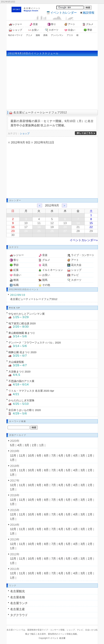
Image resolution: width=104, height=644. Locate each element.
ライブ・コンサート (83, 255)
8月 (46, 456)
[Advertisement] (52, 44)
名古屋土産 (18, 609)
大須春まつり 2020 (19, 372)
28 (78, 231)
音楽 (34, 24)
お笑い (34, 30)
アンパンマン (57, 35)
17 (26, 227)
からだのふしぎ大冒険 (21, 400)
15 (91, 223)
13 (65, 223)
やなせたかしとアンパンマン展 (27, 314)
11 (39, 223)
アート (70, 24)
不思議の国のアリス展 (21, 381)
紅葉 (16, 270)
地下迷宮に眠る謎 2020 (22, 323)
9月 (39, 456)
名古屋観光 (18, 591)
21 (78, 227)
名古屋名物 (18, 597)
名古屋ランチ (19, 603)
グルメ (88, 24)
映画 (16, 280)
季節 (88, 30)
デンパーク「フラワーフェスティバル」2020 (35, 343)
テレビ (75, 275)
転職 (16, 285)
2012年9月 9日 (21, 142)
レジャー (16, 24)
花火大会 (76, 265)
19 (52, 227)
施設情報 (88, 13)
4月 (20, 445)
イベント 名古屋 (58, 638)
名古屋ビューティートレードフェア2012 (40, 112)
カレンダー (64, 13)
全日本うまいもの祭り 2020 (25, 410)
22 (91, 227)
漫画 (38, 35)
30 (13, 235)
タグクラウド (19, 615)
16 (13, 227)
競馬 (45, 280)
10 (26, 223)
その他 (46, 285)
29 (91, 231)
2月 (34, 445)
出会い (70, 30)
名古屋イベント (32, 8)
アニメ (29, 35)
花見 (45, 265)
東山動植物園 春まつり (22, 333)
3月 (27, 445)
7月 (54, 456)
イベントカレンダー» (84, 240)
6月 (61, 456)
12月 (13, 456)
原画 (45, 35)
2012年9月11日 (44, 142)
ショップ (16, 30)
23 (13, 231)
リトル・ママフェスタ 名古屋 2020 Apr (31, 391)
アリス (70, 35)
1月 (42, 445)
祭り (52, 24)
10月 (31, 456)
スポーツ (52, 30)
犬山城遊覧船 (16, 362)
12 (52, 223)
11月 (22, 456)
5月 (12, 445)
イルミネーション (53, 270)
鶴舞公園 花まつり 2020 (22, 352)
